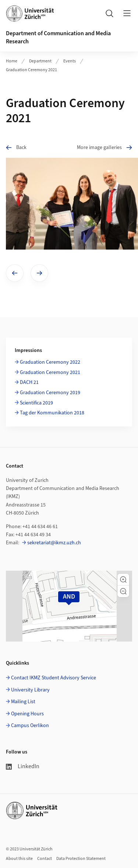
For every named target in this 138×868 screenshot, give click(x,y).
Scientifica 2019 (36, 403)
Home (12, 61)
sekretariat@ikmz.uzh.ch (54, 543)
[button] (123, 580)
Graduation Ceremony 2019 (50, 393)
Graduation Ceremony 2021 (31, 70)
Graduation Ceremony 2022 (50, 362)
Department (40, 61)
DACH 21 (29, 382)
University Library (30, 690)
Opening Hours (27, 714)
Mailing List (23, 702)
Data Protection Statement (81, 859)
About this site (19, 859)
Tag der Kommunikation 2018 (52, 413)
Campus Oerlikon (30, 726)
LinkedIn (23, 766)
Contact (45, 859)
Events (70, 61)
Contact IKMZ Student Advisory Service (54, 678)
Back (16, 147)
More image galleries (105, 147)
